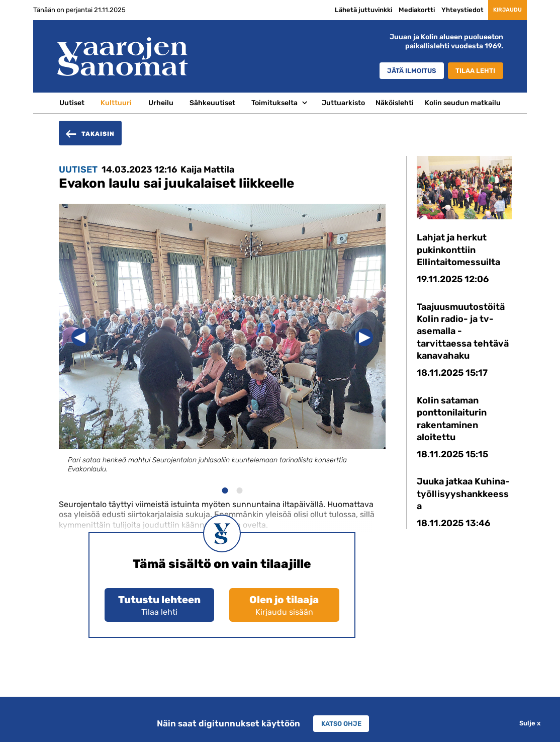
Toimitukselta (274, 103)
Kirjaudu (500, 10)
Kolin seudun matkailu (463, 103)
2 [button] (239, 489)
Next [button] (364, 337)
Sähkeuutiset (212, 103)
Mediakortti (402, 10)
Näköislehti (395, 103)
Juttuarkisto (343, 103)
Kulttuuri (116, 103)
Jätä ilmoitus (402, 71)
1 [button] (224, 489)
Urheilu (161, 103)
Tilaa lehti (474, 71)
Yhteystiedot (448, 10)
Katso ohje (341, 723)
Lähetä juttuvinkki (349, 10)
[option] (222, 348)
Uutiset (72, 103)
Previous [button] (80, 337)
